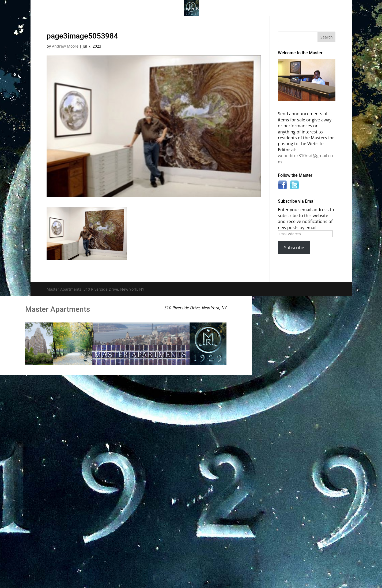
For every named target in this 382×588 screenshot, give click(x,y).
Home (67, 9)
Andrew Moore (65, 46)
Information (244, 9)
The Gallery (92, 9)
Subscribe (294, 248)
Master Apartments (58, 309)
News (275, 9)
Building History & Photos (142, 9)
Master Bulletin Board (203, 9)
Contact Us (304, 9)
